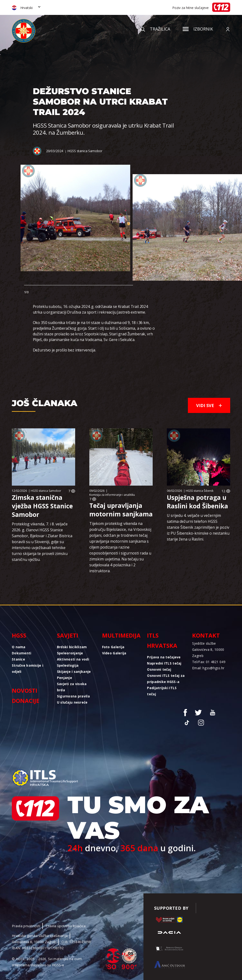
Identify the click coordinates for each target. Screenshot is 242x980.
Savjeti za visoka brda (72, 687)
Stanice (18, 659)
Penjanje (65, 678)
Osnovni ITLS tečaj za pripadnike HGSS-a (166, 679)
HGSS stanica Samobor (85, 151)
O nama (19, 647)
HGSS (19, 635)
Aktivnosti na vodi (73, 659)
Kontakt (206, 635)
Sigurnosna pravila (73, 696)
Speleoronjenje (70, 653)
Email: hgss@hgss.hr (208, 668)
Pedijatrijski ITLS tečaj (162, 691)
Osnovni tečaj (159, 669)
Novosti (25, 690)
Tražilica (155, 29)
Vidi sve (209, 405)
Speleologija (68, 665)
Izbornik (198, 29)
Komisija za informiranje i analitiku (112, 495)
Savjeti (68, 635)
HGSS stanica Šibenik (200, 491)
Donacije (26, 701)
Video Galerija (114, 653)
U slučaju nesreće (72, 702)
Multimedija (121, 635)
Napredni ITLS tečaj (164, 663)
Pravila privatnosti (26, 926)
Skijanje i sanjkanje (74, 672)
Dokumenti (22, 653)
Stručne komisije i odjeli (28, 668)
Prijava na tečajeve (164, 657)
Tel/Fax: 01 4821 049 (209, 662)
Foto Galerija (113, 647)
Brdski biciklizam (72, 647)
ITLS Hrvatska (162, 640)
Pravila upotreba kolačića (66, 926)
